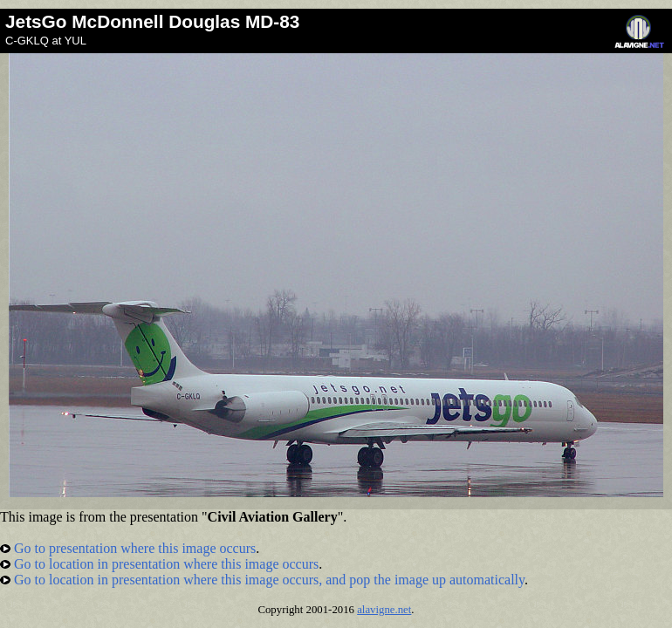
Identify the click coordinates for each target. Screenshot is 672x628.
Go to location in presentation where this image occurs (159, 564)
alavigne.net (384, 610)
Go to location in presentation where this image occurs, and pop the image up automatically (262, 580)
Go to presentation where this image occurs (128, 548)
